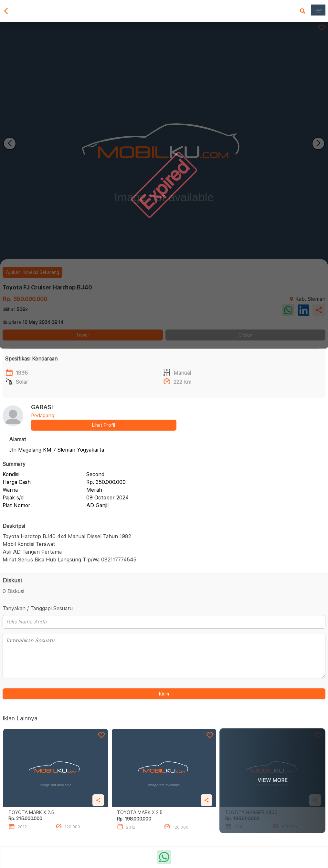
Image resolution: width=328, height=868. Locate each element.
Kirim (164, 694)
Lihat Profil (104, 425)
